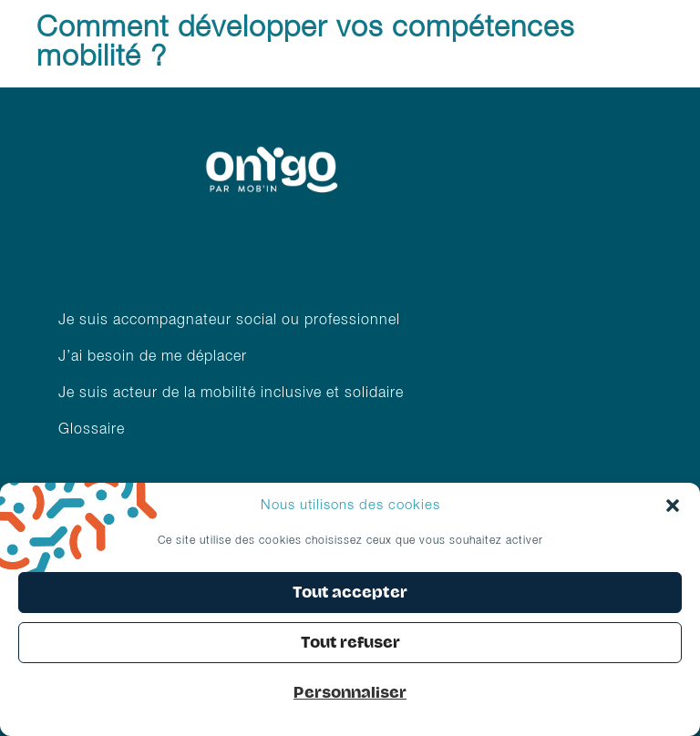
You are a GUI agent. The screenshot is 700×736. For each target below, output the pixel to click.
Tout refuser (350, 643)
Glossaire (92, 430)
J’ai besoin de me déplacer (153, 357)
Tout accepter (350, 593)
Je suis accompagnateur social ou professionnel (229, 321)
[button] (673, 506)
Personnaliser (350, 693)
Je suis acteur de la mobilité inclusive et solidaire (233, 394)
